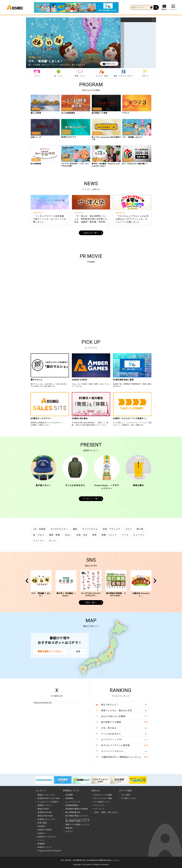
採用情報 (69, 798)
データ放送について (102, 802)
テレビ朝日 (126, 795)
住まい (68, 535)
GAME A (41, 833)
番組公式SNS (43, 809)
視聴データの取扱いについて (78, 824)
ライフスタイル (90, 529)
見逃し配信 (42, 823)
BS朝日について (71, 791)
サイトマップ (99, 809)
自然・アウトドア (111, 529)
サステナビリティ (59, 529)
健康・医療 (54, 535)
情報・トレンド (109, 535)
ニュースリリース (73, 802)
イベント (41, 840)
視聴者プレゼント (45, 805)
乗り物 (140, 529)
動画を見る (109, 64)
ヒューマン (139, 535)
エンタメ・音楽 (102, 76)
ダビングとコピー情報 (103, 798)
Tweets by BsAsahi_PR (43, 702)
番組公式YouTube (45, 816)
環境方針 (69, 828)
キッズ (52, 541)
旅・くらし (58, 76)
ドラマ (37, 76)
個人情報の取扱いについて (77, 816)
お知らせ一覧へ (91, 233)
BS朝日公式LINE (45, 812)
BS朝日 (15, 7)
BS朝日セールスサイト (47, 837)
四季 (94, 535)
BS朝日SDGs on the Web (49, 798)
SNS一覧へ (91, 602)
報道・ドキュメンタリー (123, 76)
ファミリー (39, 541)
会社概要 (69, 795)
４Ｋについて (99, 805)
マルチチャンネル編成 (103, 795)
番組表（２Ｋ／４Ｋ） (47, 795)
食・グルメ (39, 535)
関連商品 (41, 844)
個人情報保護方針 (73, 812)
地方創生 (41, 826)
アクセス (69, 831)
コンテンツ (41, 791)
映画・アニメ (80, 76)
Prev (29, 43)
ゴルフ (128, 529)
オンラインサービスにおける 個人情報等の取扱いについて (76, 820)
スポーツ (145, 76)
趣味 (75, 529)
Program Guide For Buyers (49, 851)
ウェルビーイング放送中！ (49, 802)
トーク (125, 535)
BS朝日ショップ (44, 847)
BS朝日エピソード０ (46, 819)
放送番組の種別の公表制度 (77, 809)
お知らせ (95, 791)
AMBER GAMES (45, 830)
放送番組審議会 (72, 805)
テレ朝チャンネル (129, 798)
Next (118, 43)
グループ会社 (125, 791)
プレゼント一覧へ (91, 499)
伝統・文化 (82, 535)
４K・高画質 (39, 529)
